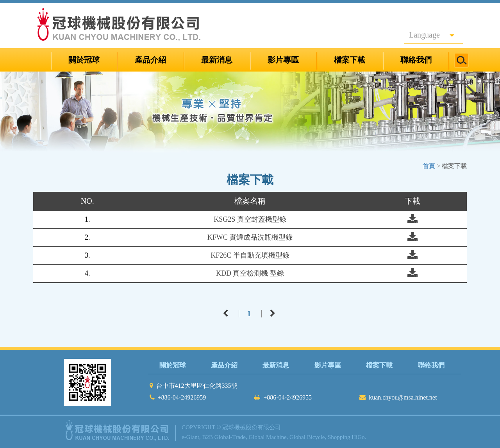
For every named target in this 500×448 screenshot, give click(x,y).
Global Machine (268, 437)
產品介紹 (150, 60)
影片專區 (283, 60)
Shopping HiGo (346, 437)
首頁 (429, 166)
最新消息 (217, 60)
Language (432, 35)
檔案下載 (350, 60)
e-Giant (190, 437)
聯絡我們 (416, 60)
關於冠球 (84, 60)
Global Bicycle (307, 437)
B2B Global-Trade (224, 437)
